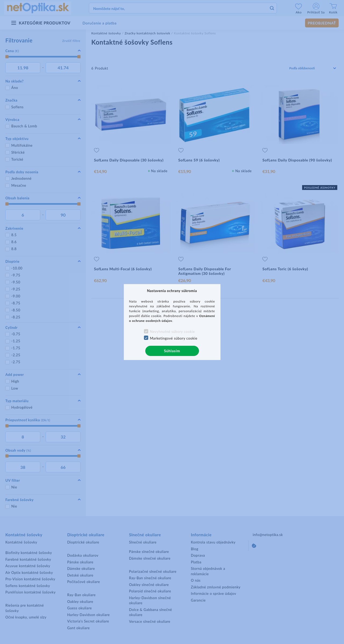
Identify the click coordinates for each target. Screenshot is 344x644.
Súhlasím (172, 351)
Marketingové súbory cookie (174, 338)
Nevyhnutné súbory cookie (172, 332)
